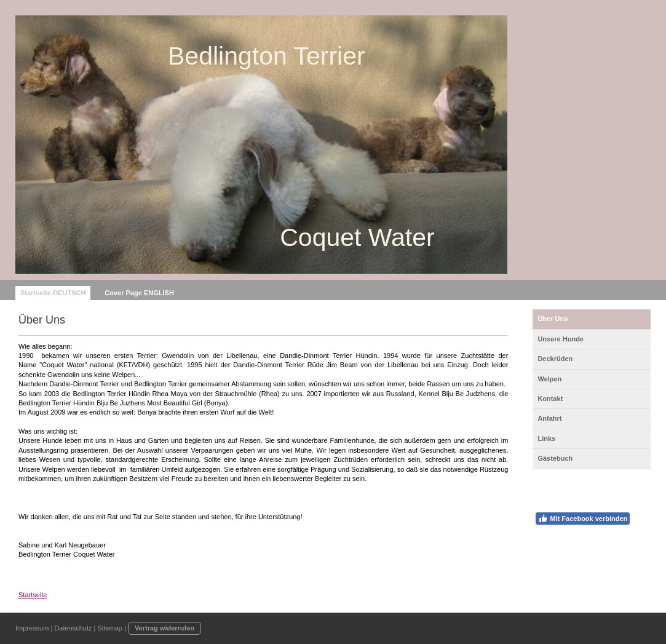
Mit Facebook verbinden (583, 519)
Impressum (32, 628)
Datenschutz (73, 628)
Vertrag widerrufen (165, 628)
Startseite (33, 595)
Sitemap (110, 628)
